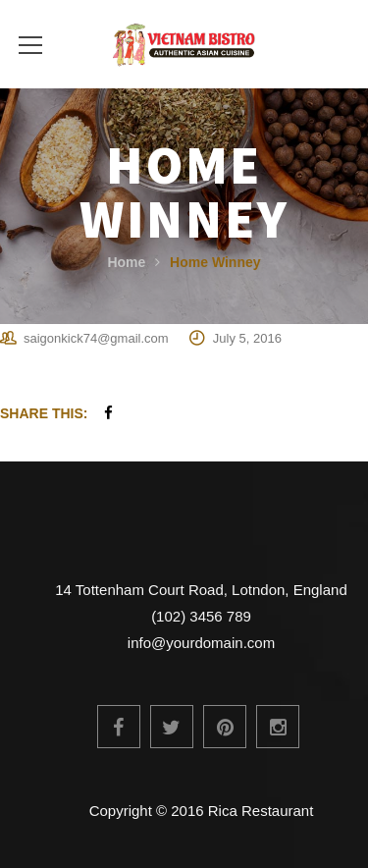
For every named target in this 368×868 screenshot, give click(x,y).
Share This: (44, 413)
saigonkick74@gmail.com (96, 338)
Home (126, 262)
